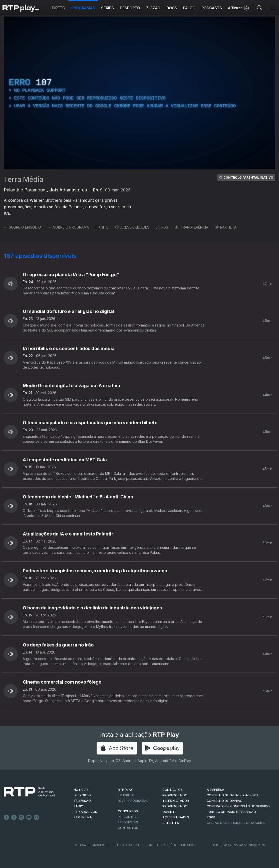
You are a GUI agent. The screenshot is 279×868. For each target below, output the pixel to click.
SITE (102, 227)
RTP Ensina (83, 817)
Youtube (29, 817)
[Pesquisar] (260, 8)
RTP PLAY (125, 790)
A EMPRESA (215, 790)
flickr (37, 817)
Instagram (22, 817)
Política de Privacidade (91, 845)
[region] (139, 93)
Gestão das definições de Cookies (236, 823)
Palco (189, 8)
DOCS (172, 8)
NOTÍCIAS (81, 790)
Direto (59, 8)
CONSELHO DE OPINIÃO (225, 801)
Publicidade (188, 845)
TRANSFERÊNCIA (192, 227)
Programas (83, 8)
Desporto (130, 8)
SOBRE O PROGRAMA (68, 227)
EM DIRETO (126, 795)
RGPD (211, 817)
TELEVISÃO (82, 801)
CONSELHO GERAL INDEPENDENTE (233, 795)
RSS (162, 227)
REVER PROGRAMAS (133, 801)
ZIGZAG (153, 8)
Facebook (7, 817)
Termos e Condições (161, 845)
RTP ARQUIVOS (85, 812)
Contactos (128, 828)
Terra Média (24, 179)
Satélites (171, 823)
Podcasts (212, 8)
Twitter (14, 817)
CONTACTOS (173, 790)
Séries (107, 8)
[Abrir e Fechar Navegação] (272, 8)
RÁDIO (78, 806)
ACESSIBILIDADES (132, 227)
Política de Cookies (127, 845)
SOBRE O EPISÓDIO (22, 227)
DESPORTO (82, 795)
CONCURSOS (128, 811)
